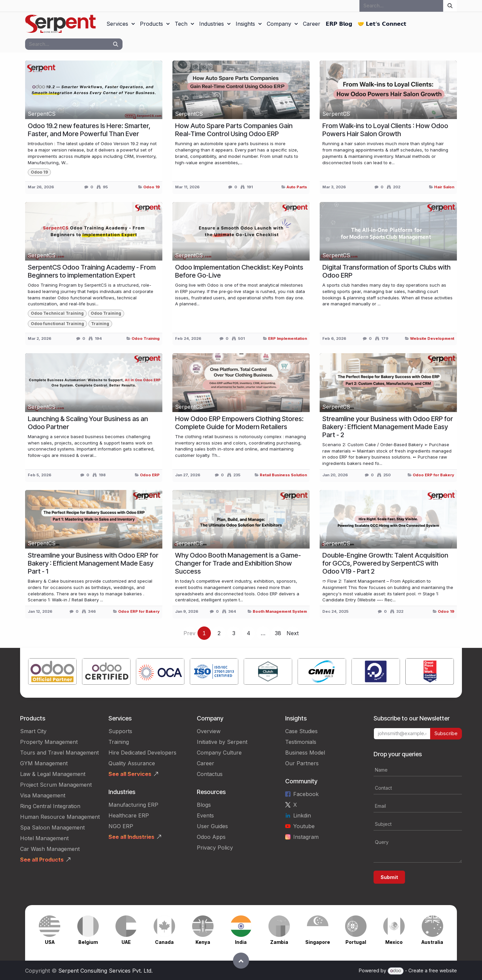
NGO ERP (121, 826)
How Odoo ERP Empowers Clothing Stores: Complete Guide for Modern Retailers (239, 423)
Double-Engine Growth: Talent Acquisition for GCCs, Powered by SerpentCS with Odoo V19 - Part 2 (385, 563)
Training (119, 742)
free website (443, 970)
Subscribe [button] (446, 733)
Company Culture (219, 753)
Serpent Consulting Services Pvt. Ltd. (105, 971)
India (241, 942)
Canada (164, 942)
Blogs (204, 805)
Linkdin (302, 815)
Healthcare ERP (129, 815)
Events (205, 815)
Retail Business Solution (283, 475)
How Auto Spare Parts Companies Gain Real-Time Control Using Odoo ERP (234, 130)
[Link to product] (52, 673)
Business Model (305, 753)
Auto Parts (297, 187)
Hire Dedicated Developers (142, 753)
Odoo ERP (150, 475)
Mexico (394, 942)
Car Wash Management (50, 849)
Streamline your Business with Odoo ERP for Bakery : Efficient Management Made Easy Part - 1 (93, 563)
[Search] (450, 6)
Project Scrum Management (56, 785)
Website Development (432, 338)
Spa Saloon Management (52, 827)
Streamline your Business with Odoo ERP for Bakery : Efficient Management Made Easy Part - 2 (388, 427)
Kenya (203, 942)
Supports (120, 731)
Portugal (356, 942)
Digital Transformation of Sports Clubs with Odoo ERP (386, 271)
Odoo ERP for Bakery (433, 475)
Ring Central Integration (50, 806)
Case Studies (301, 731)
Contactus (210, 774)
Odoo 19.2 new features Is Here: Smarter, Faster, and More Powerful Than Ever (89, 130)
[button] (241, 961)
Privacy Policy (215, 848)
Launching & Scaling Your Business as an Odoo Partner (88, 423)
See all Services (130, 774)
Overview (209, 731)
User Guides (212, 826)
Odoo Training (146, 338)
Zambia (279, 942)
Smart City (33, 731)
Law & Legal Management (53, 774)
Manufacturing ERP (133, 805)
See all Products (42, 860)
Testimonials (301, 742)
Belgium (88, 942)
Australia (432, 942)
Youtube (304, 826)
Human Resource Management (60, 817)
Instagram (306, 837)
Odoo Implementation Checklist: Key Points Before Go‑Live (239, 271)
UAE (126, 942)
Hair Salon (444, 187)
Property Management (49, 742)
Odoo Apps (211, 837)
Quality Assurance (132, 763)
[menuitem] (120, 24)
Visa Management (43, 795)
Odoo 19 (151, 187)
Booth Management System (280, 611)
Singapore (318, 942)
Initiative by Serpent (222, 742)
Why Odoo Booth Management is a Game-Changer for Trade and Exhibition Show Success (238, 563)
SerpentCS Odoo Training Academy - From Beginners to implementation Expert (92, 271)
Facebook (306, 794)
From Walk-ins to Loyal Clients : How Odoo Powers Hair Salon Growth (385, 130)
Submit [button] (389, 877)
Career (206, 763)
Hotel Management (44, 838)
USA (50, 942)
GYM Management (44, 763)
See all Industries (131, 837)
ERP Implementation (288, 338)
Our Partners (302, 763)
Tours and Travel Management (59, 753)
